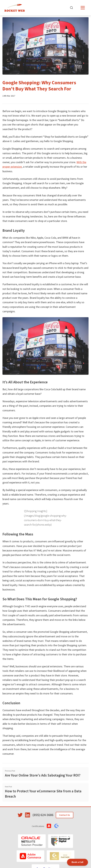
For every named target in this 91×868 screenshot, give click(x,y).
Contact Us (65, 815)
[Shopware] (61, 856)
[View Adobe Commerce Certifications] (49, 826)
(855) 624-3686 (43, 815)
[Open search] (71, 8)
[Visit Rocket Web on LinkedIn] (28, 815)
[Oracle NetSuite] (32, 841)
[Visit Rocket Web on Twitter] (20, 815)
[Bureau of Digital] (61, 841)
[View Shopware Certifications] (56, 826)
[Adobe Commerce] (30, 856)
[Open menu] (83, 8)
